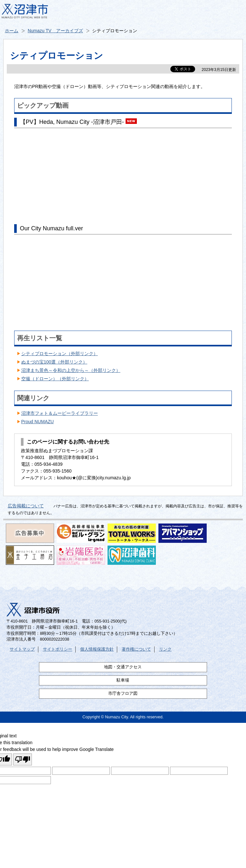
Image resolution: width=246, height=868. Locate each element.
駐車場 (123, 680)
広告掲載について (26, 506)
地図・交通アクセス (123, 667)
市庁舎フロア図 (123, 693)
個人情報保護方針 (97, 649)
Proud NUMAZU (38, 422)
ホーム (12, 31)
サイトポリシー (57, 649)
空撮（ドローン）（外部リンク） (55, 379)
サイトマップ (22, 649)
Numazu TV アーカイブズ (55, 31)
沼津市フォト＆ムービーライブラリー (60, 413)
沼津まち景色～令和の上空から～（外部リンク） (71, 370)
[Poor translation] (23, 759)
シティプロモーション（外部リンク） (60, 354)
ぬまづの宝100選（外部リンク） (54, 362)
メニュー (233, 13)
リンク (165, 649)
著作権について (136, 649)
